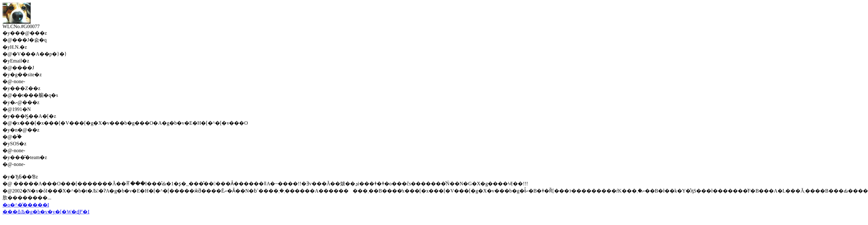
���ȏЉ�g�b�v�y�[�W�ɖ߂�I (46, 212)
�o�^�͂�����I (26, 205)
